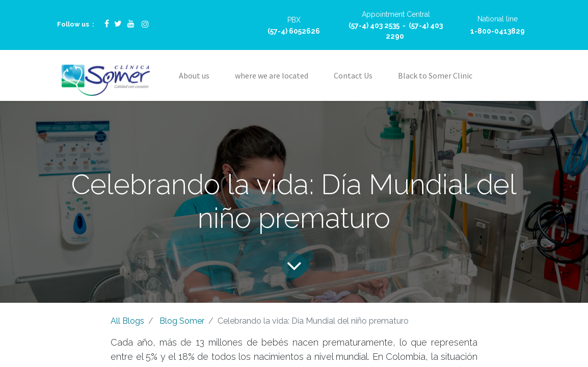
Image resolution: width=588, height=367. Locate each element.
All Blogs (127, 321)
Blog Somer (182, 321)
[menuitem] (194, 75)
